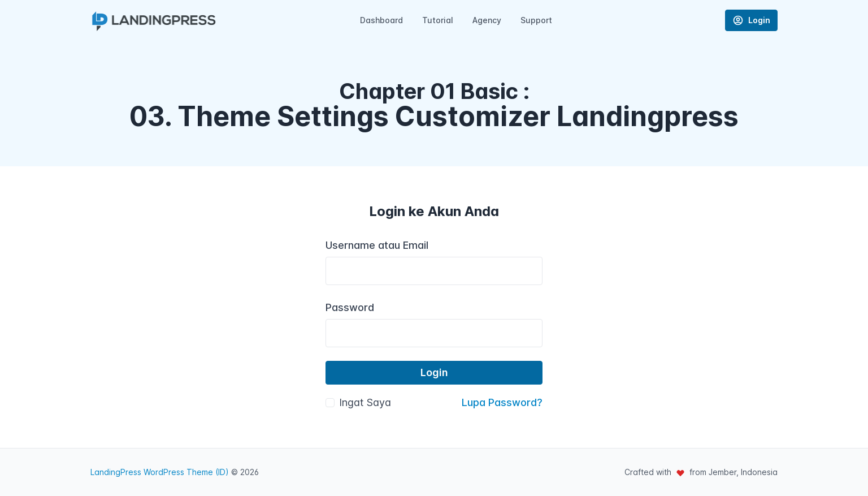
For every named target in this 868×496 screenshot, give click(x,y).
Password (350, 307)
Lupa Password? (502, 402)
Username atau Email (377, 245)
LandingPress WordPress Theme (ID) (160, 472)
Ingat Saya (365, 402)
